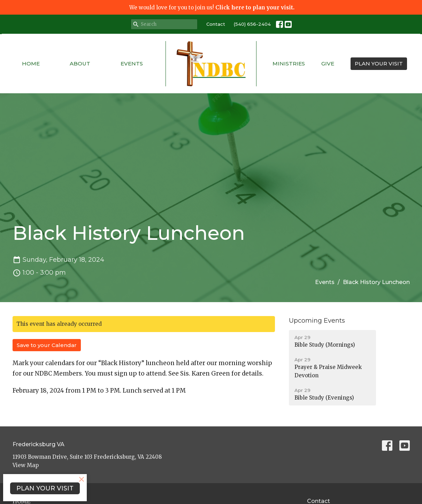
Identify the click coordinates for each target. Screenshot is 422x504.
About (80, 64)
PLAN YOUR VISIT (379, 64)
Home (31, 64)
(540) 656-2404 (252, 24)
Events (132, 64)
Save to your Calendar (47, 345)
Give (328, 64)
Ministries (289, 64)
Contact (216, 24)
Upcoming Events (317, 321)
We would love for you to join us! (212, 7)
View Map (26, 465)
